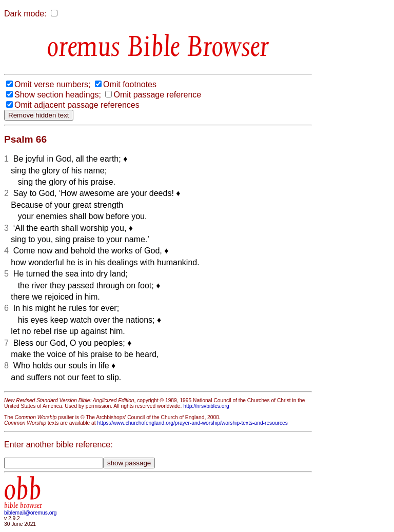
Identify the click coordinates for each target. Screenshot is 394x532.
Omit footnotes (130, 84)
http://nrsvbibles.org (206, 406)
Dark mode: (25, 14)
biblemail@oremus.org (31, 513)
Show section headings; (58, 95)
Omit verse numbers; (52, 84)
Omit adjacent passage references (77, 105)
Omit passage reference (157, 95)
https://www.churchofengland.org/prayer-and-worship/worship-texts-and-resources (192, 423)
